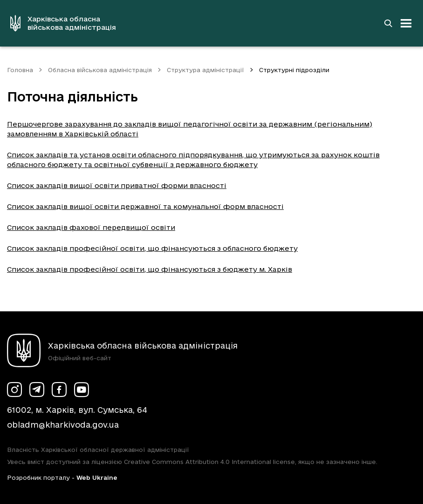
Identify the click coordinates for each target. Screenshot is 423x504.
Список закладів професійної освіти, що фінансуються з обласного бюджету (152, 248)
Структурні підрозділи (294, 70)
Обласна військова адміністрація (100, 70)
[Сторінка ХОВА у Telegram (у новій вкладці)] (37, 390)
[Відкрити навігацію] (406, 23)
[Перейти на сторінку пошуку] (388, 23)
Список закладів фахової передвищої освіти (91, 227)
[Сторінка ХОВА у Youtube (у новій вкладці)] (82, 390)
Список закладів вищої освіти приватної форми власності (117, 185)
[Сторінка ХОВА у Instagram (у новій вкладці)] (14, 390)
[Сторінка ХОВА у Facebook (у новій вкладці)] (59, 390)
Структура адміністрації (205, 70)
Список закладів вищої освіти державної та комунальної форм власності (145, 206)
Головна (20, 70)
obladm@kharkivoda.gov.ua (63, 425)
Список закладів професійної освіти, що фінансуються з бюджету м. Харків (150, 269)
